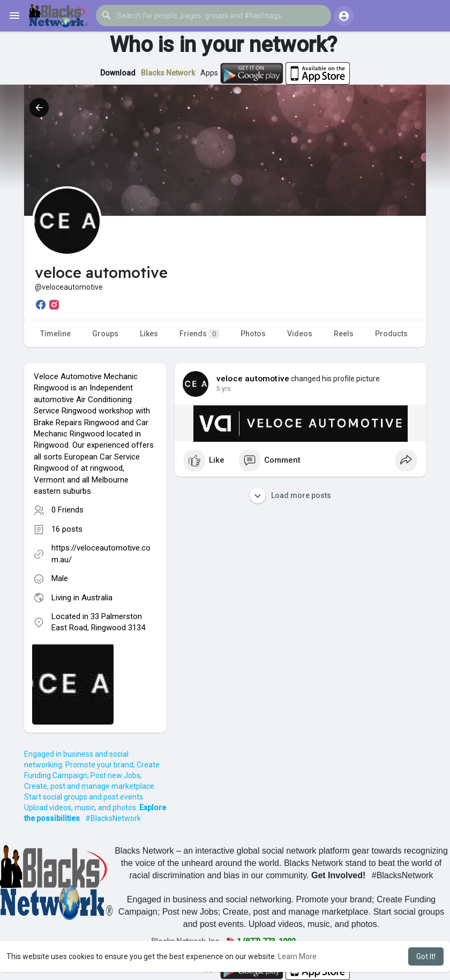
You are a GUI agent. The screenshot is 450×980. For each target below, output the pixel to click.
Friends (199, 334)
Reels (344, 334)
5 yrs (224, 389)
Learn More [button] (297, 956)
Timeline (55, 334)
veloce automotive (253, 379)
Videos (300, 334)
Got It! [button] (426, 956)
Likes (149, 334)
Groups (105, 334)
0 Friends (67, 510)
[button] (213, 16)
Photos (253, 334)
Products (391, 334)
